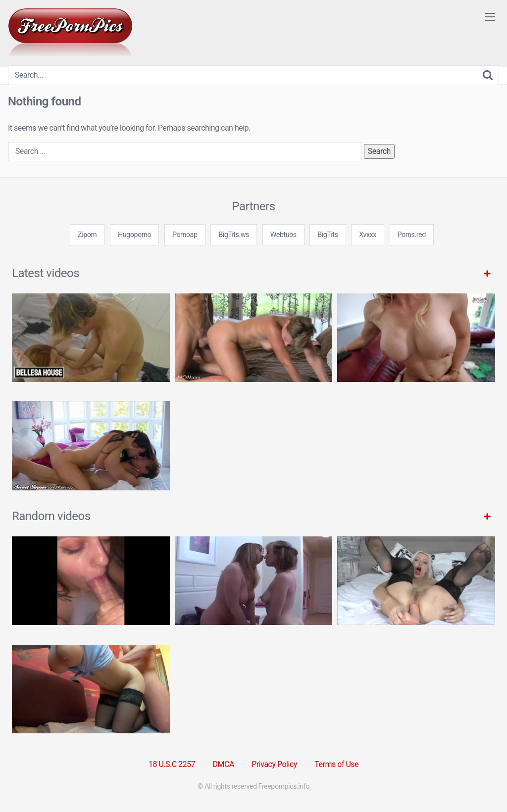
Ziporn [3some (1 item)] (87, 235)
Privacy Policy (274, 764)
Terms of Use (336, 764)
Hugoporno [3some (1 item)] (134, 235)
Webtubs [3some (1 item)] (283, 235)
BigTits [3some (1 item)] (328, 235)
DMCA (224, 764)
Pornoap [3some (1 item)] (185, 235)
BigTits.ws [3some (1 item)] (234, 235)
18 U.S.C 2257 (172, 764)
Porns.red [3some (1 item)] (412, 235)
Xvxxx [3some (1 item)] (368, 235)
